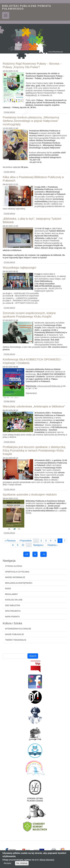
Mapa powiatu (12, 617)
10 (24, 545)
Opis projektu (13, 611)
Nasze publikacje (14, 634)
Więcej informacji (47, 861)
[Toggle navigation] (6, 15)
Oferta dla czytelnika (17, 572)
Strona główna (14, 566)
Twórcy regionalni (16, 640)
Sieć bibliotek (13, 605)
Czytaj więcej (9, 112)
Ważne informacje (15, 577)
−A (43, 554)
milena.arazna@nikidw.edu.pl (50, 386)
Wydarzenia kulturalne (18, 629)
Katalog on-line (14, 600)
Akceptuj (7, 865)
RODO (8, 589)
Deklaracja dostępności (19, 583)
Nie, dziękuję (22, 865)
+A (27, 554)
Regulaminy (12, 594)
